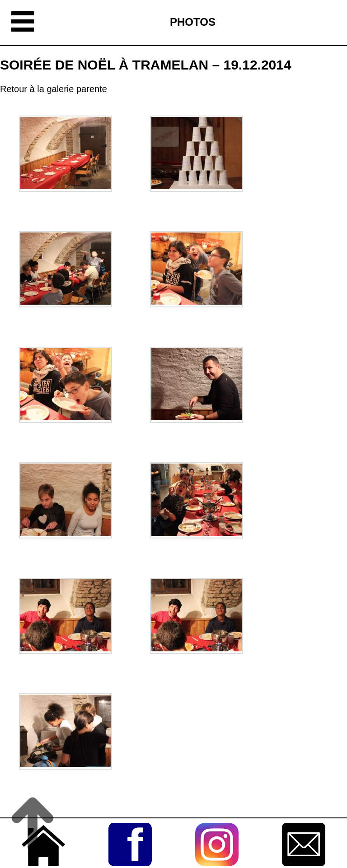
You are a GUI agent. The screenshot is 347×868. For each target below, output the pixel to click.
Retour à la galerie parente (54, 89)
